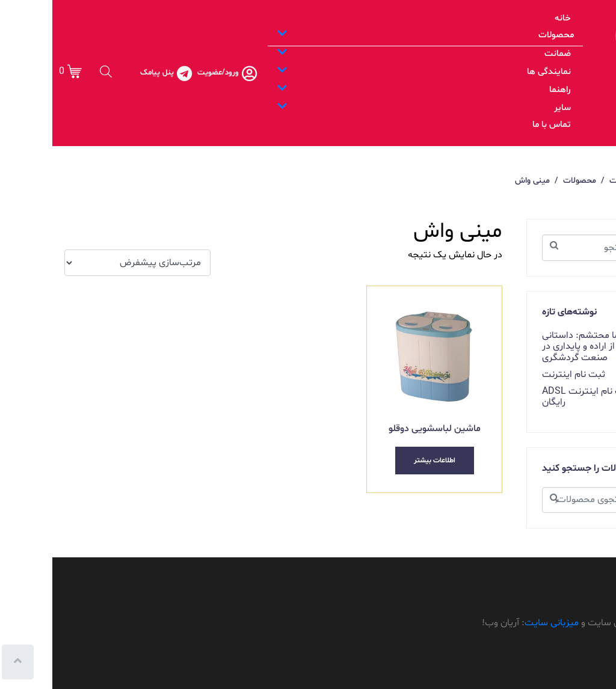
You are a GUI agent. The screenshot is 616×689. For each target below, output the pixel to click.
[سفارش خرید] (85, 263)
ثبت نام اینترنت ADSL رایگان (534, 397)
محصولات (373, 35)
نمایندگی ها (371, 72)
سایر (371, 108)
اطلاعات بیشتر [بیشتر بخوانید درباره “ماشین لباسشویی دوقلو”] (382, 461)
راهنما (371, 90)
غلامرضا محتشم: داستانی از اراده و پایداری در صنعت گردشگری (539, 347)
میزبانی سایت (499, 623)
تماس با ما (499, 125)
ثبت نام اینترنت (521, 375)
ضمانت (371, 54)
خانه (510, 18)
